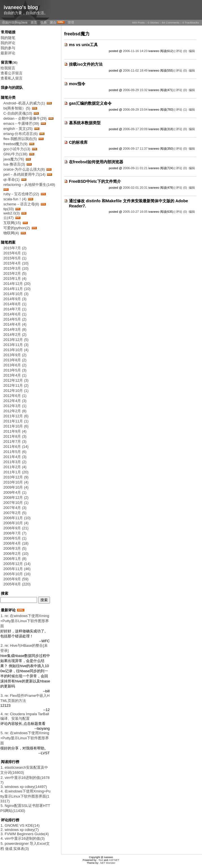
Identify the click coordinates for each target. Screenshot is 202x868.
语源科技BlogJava (15, 22)
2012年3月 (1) (15, 406)
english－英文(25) (18, 129)
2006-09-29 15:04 (135, 109)
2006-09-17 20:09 (135, 129)
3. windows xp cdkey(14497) (24, 787)
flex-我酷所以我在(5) (20, 139)
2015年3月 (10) (16, 268)
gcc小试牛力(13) (17, 149)
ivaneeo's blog (21, 7)
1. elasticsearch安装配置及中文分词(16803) (24, 770)
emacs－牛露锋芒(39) (21, 123)
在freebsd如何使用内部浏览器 (96, 162)
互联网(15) (12, 223)
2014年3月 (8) (15, 329)
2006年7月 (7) (15, 533)
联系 (44, 22)
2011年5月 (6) (15, 452)
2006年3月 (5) (15, 548)
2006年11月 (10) (17, 518)
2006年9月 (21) (16, 528)
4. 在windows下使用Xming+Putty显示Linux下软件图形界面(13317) (25, 796)
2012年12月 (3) (16, 380)
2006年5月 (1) (15, 538)
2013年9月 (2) (15, 355)
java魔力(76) (14, 159)
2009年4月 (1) (15, 492)
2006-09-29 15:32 (135, 90)
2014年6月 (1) (15, 314)
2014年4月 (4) (15, 324)
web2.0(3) (12, 213)
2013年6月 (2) (15, 365)
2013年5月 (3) (15, 370)
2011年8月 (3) (15, 436)
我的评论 (8, 43)
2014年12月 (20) (17, 284)
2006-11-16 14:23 (135, 51)
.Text (100, 860)
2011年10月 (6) (16, 426)
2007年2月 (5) (15, 513)
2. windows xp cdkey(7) (20, 830)
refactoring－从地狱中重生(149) (29, 185)
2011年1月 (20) (16, 472)
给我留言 (8, 68)
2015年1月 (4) (15, 279)
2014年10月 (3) (16, 294)
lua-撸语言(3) (14, 164)
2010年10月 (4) (16, 482)
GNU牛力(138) (15, 154)
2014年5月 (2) (15, 319)
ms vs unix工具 (83, 45)
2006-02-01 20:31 (135, 188)
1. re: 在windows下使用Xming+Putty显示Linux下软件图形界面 (25, 621)
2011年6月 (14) (16, 447)
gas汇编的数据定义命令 (90, 103)
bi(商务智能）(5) (17, 108)
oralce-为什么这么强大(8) (24, 169)
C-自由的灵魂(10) (18, 113)
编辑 (192, 51)
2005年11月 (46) (17, 569)
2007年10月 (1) (16, 503)
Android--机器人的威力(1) (24, 103)
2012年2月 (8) (15, 411)
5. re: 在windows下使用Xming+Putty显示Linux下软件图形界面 (25, 738)
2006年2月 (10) (16, 554)
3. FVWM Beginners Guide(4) (25, 834)
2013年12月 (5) (16, 340)
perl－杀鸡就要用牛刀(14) (24, 174)
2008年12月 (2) (16, 498)
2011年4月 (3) (15, 457)
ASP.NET (114, 860)
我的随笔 (8, 38)
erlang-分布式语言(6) (20, 134)
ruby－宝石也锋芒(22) (21, 194)
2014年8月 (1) (15, 304)
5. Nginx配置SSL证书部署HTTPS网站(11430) (25, 808)
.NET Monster (107, 863)
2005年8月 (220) (17, 584)
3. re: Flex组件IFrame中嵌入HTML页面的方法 (25, 698)
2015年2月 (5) (15, 273)
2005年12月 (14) (17, 564)
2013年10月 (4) (16, 350)
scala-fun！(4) (15, 199)
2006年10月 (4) (16, 523)
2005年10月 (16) (17, 574)
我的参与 (8, 48)
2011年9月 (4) (15, 431)
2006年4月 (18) (16, 543)
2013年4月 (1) (15, 375)
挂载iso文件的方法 (86, 64)
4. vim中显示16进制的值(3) (23, 838)
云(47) (8, 218)
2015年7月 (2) (15, 248)
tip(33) (9, 209)
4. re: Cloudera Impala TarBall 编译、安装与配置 (25, 716)
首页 (34, 22)
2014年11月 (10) (17, 289)
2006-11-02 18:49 (135, 70)
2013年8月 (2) (15, 360)
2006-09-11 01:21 (135, 168)
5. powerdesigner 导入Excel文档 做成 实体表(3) (25, 846)
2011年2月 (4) (15, 467)
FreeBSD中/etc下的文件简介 (95, 181)
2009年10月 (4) (16, 487)
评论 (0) (182, 51)
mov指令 (77, 84)
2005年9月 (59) (16, 579)
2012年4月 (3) (15, 401)
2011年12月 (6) (16, 416)
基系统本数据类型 (85, 123)
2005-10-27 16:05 (135, 212)
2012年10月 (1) (16, 391)
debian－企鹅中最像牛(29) (25, 118)
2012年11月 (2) (16, 385)
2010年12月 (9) (16, 477)
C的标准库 (78, 142)
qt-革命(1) (11, 180)
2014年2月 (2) (15, 335)
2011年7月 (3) (15, 441)
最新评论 (8, 53)
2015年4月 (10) (16, 263)
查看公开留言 (12, 73)
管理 (71, 22)
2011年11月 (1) (16, 421)
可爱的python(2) (17, 228)
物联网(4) (11, 233)
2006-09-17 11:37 (135, 149)
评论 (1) (182, 109)
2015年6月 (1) (15, 253)
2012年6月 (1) (15, 396)
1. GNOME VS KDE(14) (20, 825)
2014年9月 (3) (15, 299)
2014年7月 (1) (15, 309)
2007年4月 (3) (15, 508)
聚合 (53, 22)
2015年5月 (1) (15, 258)
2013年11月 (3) (16, 345)
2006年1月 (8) (15, 559)
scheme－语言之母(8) (21, 204)
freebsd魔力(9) (15, 144)
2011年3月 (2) (15, 462)
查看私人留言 (12, 78)
